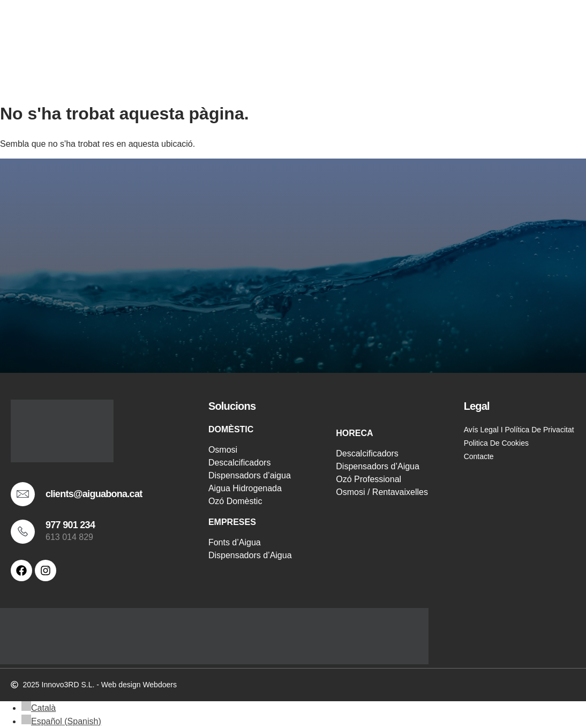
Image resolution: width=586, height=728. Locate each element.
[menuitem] (39, 708)
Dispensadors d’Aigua (250, 555)
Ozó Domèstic (235, 501)
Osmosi (223, 450)
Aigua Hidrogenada (245, 488)
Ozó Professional (369, 479)
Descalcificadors (239, 463)
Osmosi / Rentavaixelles (382, 492)
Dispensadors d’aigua (250, 475)
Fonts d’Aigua (235, 542)
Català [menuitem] (43, 708)
